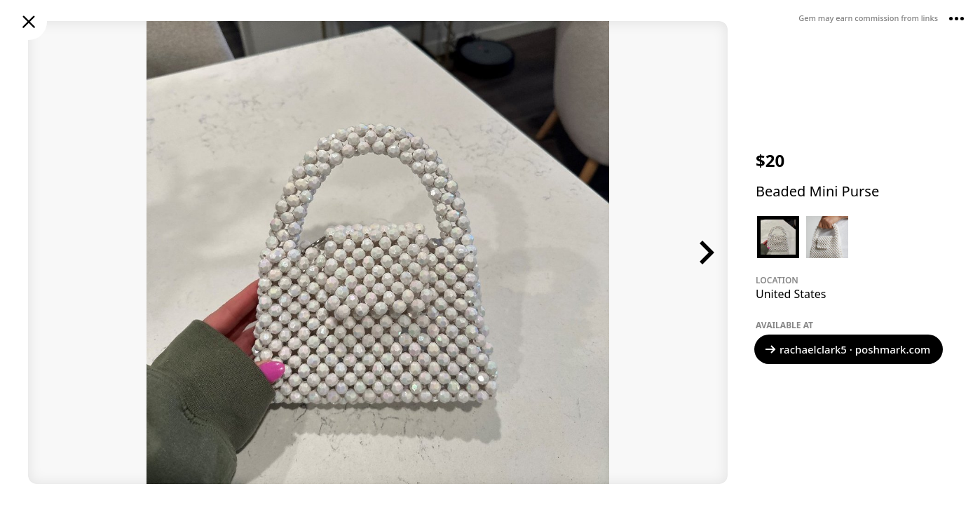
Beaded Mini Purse (817, 191)
